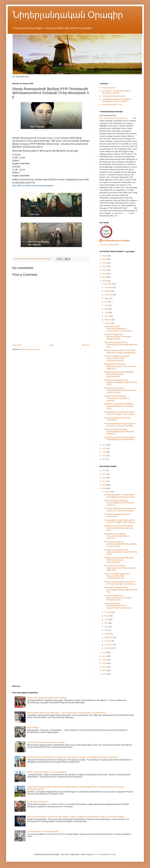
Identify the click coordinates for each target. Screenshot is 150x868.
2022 (104, 270)
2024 (104, 263)
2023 (104, 266)
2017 (104, 448)
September (109, 295)
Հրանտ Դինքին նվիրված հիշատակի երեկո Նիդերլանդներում (117, 358)
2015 (104, 456)
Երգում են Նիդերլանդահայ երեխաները (47, 698)
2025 (104, 259)
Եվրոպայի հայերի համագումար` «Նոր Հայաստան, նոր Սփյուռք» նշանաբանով (66, 713)
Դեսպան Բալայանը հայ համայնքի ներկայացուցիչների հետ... (121, 345)
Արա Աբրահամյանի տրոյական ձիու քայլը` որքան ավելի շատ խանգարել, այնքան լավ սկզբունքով (76, 817)
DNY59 (97, 854)
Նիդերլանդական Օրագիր (68, 15)
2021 (104, 274)
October (108, 291)
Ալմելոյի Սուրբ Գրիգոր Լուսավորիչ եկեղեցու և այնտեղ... (117, 398)
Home (52, 345)
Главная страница (109, 88)
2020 (104, 277)
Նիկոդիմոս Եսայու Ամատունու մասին (46, 742)
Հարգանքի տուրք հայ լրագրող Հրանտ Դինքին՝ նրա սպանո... (120, 413)
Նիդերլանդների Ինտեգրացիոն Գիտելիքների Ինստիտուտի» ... (120, 438)
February (108, 320)
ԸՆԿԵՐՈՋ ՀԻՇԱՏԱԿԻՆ (38, 802)
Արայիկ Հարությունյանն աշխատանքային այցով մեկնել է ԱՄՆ (121, 382)
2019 (104, 281)
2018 (104, 445)
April (107, 312)
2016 (104, 452)
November (109, 287)
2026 (104, 256)
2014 (104, 459)
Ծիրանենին (33, 727)
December (109, 284)
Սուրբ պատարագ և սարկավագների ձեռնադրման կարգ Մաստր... (120, 390)
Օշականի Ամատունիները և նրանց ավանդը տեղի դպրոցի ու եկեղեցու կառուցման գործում (73, 757)
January (108, 323)
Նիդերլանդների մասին (113, 96)
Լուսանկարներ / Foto (112, 104)
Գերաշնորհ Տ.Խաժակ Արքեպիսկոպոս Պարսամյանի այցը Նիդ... (120, 366)
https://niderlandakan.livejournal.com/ (113, 118)
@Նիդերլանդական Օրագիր (116, 241)
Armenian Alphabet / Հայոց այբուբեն (43, 831)
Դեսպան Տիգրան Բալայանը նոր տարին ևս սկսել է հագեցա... (120, 425)
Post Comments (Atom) (31, 349)
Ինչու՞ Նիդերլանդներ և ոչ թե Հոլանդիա (47, 772)
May (106, 309)
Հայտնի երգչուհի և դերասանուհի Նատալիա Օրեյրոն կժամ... (118, 337)
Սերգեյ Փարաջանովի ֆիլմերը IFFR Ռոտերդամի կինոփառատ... (119, 374)
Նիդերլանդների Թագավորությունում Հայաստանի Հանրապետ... (119, 329)
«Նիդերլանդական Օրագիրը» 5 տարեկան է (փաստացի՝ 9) (117, 100)
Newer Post (17, 345)
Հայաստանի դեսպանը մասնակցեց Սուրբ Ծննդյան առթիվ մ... (119, 432)
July (106, 302)
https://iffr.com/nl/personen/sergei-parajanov (33, 186)
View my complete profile (109, 245)
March (107, 316)
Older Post (86, 345)
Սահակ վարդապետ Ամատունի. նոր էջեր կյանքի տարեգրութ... (120, 351)
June (106, 305)
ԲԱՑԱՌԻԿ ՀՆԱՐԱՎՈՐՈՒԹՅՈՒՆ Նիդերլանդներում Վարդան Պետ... (119, 406)
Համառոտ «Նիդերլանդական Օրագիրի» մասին (116, 92)
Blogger (113, 854)
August (107, 298)
